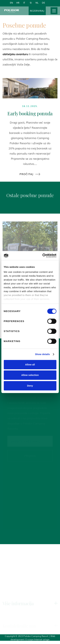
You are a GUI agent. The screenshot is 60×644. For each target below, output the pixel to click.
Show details (42, 354)
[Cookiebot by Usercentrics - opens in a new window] (43, 256)
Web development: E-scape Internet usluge (33, 638)
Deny (30, 386)
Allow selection (30, 375)
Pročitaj (30, 174)
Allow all (30, 365)
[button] (54, 11)
